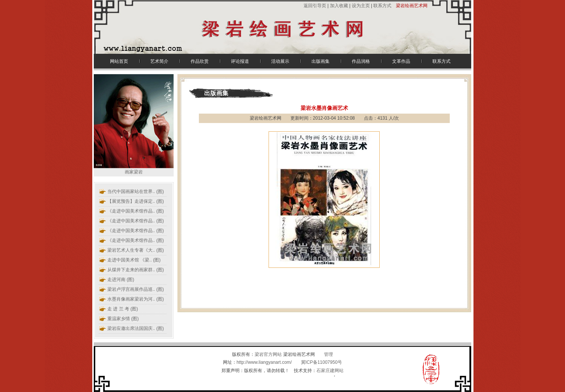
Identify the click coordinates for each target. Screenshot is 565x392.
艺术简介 (159, 61)
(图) (136, 191)
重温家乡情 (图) (123, 319)
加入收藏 (339, 6)
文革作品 (401, 61)
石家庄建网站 (330, 371)
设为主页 (361, 6)
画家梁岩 (134, 169)
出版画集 (321, 61)
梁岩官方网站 (268, 354)
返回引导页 (315, 6)
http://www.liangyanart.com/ (264, 362)
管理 (328, 354)
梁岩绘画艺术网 (412, 6)
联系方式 (382, 6)
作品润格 (361, 61)
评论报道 (240, 61)
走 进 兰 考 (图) (123, 309)
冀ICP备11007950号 (321, 362)
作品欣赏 (200, 61)
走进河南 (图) (121, 280)
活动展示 (280, 61)
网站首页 (119, 61)
